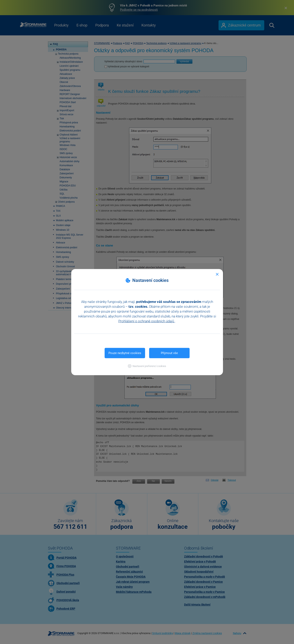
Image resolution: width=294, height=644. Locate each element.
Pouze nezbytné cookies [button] (125, 353)
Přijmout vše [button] (169, 353)
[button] (147, 366)
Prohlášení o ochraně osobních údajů (147, 321)
